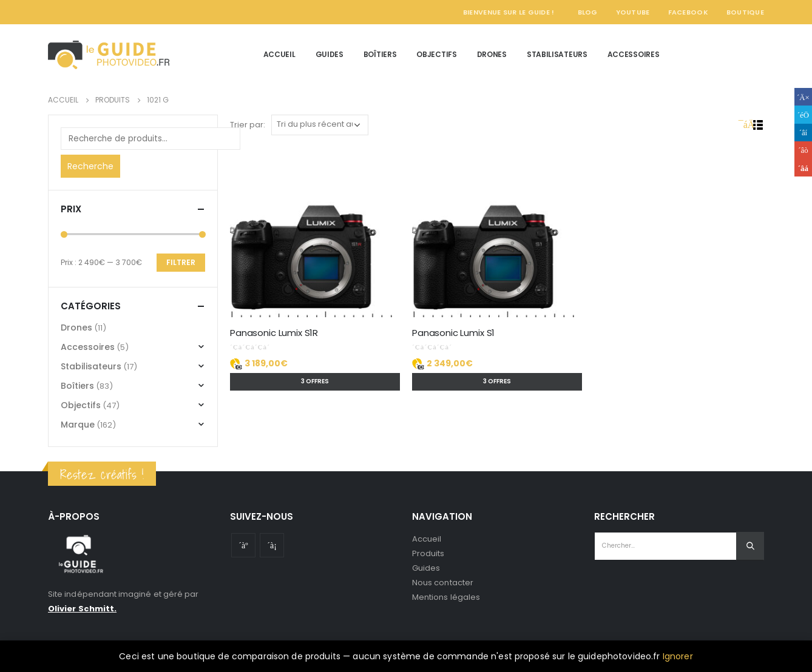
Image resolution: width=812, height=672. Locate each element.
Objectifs (436, 54)
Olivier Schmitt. (82, 609)
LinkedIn (803, 133)
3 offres (315, 381)
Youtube (243, 545)
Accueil (279, 54)
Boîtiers (380, 54)
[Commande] (320, 125)
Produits (428, 553)
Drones (492, 54)
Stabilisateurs (557, 54)
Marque (78, 425)
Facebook (688, 12)
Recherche (90, 166)
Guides (330, 54)
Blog (588, 12)
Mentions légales (446, 597)
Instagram (272, 545)
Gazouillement (803, 114)
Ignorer (678, 656)
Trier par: (248, 125)
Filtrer (181, 262)
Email (803, 168)
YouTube (633, 12)
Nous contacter (443, 583)
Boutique (745, 12)
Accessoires (634, 54)
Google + (803, 150)
